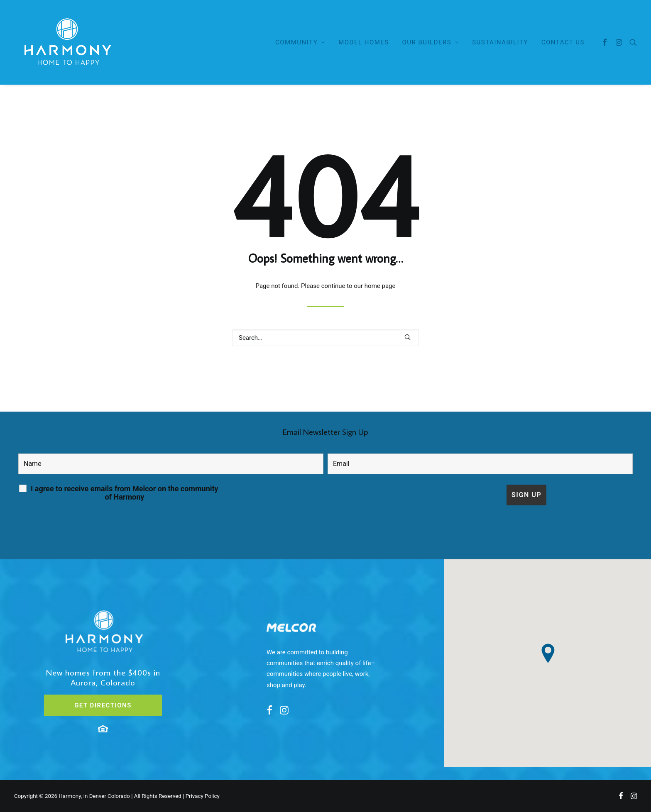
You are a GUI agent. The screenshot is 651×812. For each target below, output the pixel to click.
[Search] (631, 42)
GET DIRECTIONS (103, 705)
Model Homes (364, 42)
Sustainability (500, 42)
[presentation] (286, 501)
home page (380, 286)
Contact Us (563, 42)
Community (300, 42)
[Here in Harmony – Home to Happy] (66, 42)
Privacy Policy (203, 796)
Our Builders (431, 42)
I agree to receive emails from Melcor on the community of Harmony (125, 493)
